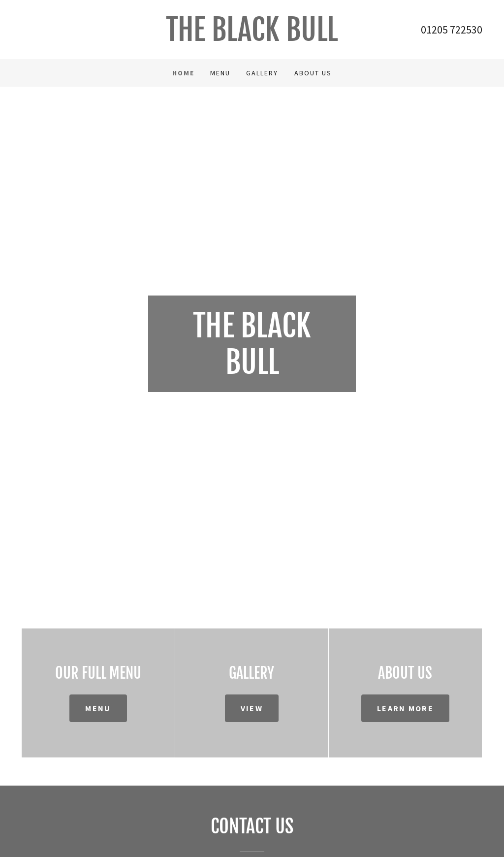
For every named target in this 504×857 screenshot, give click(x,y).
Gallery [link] (262, 73)
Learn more (405, 708)
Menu (98, 708)
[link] (252, 38)
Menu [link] (220, 73)
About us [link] (313, 73)
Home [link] (183, 73)
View (252, 708)
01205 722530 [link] (452, 30)
